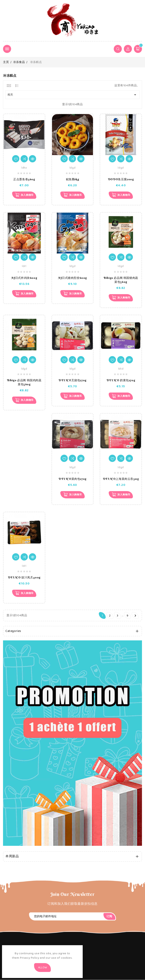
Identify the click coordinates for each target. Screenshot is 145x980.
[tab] (9, 86)
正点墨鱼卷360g (24, 179)
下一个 (135, 616)
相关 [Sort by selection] (72, 95)
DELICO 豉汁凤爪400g (24, 578)
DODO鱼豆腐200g (121, 179)
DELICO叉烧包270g (72, 380)
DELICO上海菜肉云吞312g (121, 479)
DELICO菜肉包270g (72, 479)
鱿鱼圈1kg (73, 179)
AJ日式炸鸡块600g (24, 278)
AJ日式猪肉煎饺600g (72, 278)
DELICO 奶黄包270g (121, 380)
